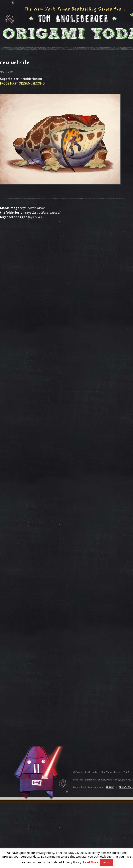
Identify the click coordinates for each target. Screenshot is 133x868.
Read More (91, 862)
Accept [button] (106, 863)
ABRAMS (110, 787)
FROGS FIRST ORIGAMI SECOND (22, 83)
